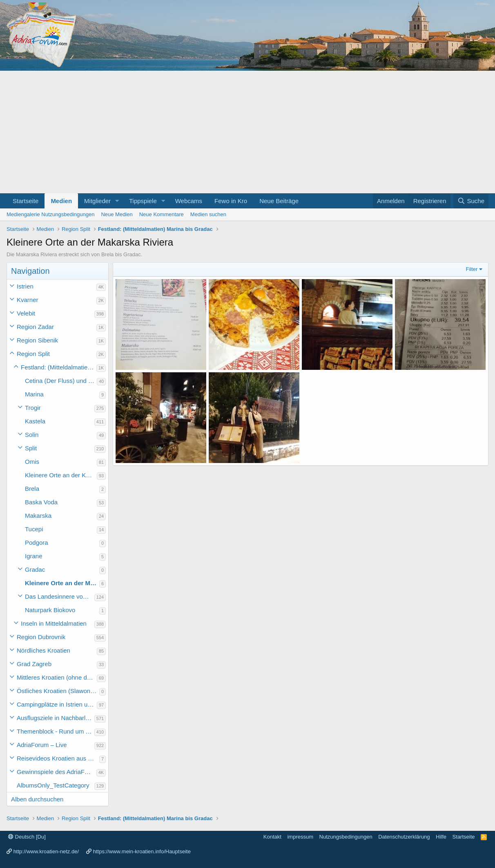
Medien (61, 201)
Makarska (38, 516)
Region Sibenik (37, 340)
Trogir (33, 408)
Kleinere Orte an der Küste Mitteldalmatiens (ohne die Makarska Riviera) (61, 475)
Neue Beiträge (279, 201)
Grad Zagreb (34, 664)
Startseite (26, 201)
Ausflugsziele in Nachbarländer (56, 718)
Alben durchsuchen (37, 799)
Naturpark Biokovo (50, 610)
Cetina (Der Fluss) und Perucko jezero (61, 381)
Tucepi (34, 529)
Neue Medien (117, 214)
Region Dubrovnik (41, 637)
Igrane (34, 556)
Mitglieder (97, 201)
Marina (34, 394)
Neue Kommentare (162, 214)
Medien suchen (208, 214)
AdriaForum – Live (42, 745)
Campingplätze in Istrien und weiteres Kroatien (57, 704)
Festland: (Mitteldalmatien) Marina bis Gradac (59, 367)
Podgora (37, 542)
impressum (300, 837)
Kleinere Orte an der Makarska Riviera (62, 583)
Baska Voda (41, 502)
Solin (32, 435)
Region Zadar (35, 327)
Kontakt (272, 837)
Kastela (35, 421)
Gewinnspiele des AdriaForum (57, 772)
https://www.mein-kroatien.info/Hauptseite (142, 851)
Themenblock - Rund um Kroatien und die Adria (56, 731)
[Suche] (471, 201)
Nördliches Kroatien (43, 650)
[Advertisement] (247, 132)
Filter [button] (472, 269)
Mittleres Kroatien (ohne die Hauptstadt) (57, 677)
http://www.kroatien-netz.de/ (46, 851)
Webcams (189, 201)
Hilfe (441, 837)
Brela (32, 489)
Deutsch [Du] (27, 837)
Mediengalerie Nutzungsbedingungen (50, 214)
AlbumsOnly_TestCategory (53, 785)
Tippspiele (143, 201)
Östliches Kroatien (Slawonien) (58, 691)
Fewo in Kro (231, 201)
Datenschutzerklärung (404, 837)
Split (31, 448)
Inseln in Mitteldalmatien (54, 623)
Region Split (33, 354)
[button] (117, 201)
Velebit (26, 313)
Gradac (35, 569)
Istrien (25, 286)
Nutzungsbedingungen (346, 837)
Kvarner (28, 300)
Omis (32, 462)
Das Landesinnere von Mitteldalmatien (60, 596)
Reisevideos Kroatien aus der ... (58, 758)
